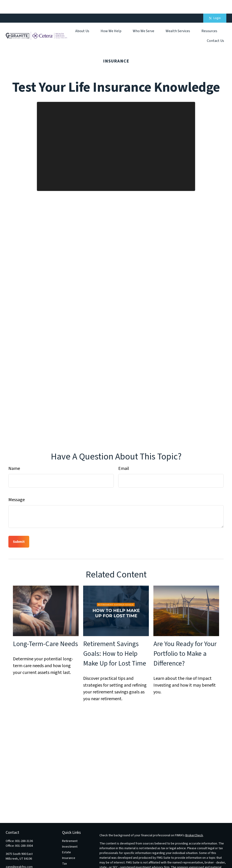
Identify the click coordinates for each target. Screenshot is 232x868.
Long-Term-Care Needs (45, 630)
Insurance (69, 844)
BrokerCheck (194, 822)
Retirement (70, 827)
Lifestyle (68, 861)
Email (124, 455)
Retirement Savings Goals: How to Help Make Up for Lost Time (115, 640)
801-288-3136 (24, 827)
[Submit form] (19, 528)
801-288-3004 (24, 832)
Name (14, 455)
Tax (64, 850)
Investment (70, 833)
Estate (66, 839)
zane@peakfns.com (19, 853)
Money (67, 856)
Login (215, 5)
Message (17, 486)
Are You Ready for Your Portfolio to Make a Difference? (185, 640)
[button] (82, 17)
